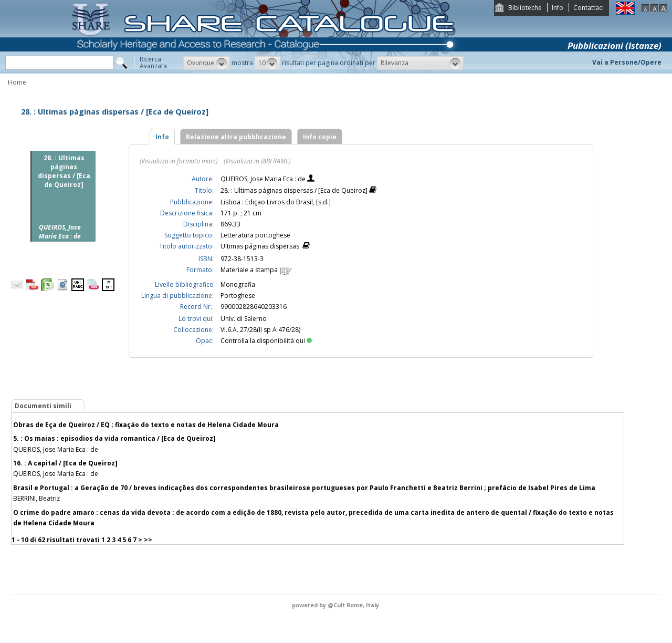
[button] (207, 63)
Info (558, 8)
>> (148, 540)
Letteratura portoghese (255, 235)
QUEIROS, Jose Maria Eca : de (264, 179)
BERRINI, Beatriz (36, 498)
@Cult (337, 605)
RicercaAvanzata (153, 63)
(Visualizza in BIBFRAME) (257, 161)
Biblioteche (525, 8)
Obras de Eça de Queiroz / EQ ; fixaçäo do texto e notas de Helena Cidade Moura (146, 425)
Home (17, 82)
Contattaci (589, 8)
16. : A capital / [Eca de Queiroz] (65, 463)
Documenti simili (43, 406)
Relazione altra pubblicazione (236, 137)
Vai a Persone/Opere (627, 62)
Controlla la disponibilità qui (266, 341)
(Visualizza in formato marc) (178, 161)
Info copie (320, 137)
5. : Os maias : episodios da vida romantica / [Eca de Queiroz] (114, 438)
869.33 (230, 224)
